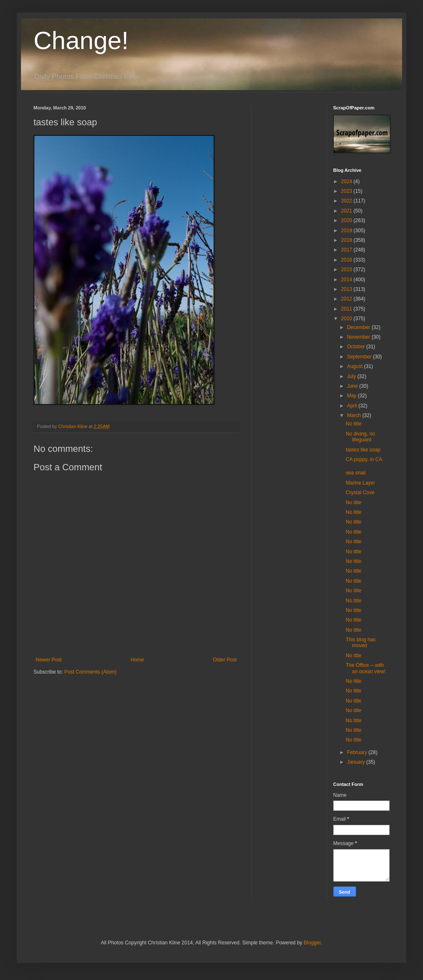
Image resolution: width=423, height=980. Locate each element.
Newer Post (49, 660)
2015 (347, 270)
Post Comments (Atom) (90, 672)
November (359, 337)
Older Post (225, 660)
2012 (347, 299)
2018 (347, 240)
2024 (347, 181)
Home (137, 660)
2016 (347, 260)
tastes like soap (363, 450)
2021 (347, 211)
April (352, 406)
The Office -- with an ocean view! (365, 668)
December (359, 327)
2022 (347, 201)
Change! (81, 40)
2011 (347, 309)
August (355, 366)
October (356, 347)
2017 (347, 250)
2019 (347, 231)
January (356, 762)
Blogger (312, 943)
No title (353, 424)
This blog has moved (360, 643)
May (352, 396)
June (353, 386)
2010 (347, 319)
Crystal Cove (360, 493)
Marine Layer (360, 483)
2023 (347, 191)
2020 (347, 220)
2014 (347, 280)
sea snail (355, 473)
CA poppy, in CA (364, 459)
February (357, 752)
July (352, 376)
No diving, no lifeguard (360, 437)
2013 (347, 289)
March (355, 415)
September (360, 357)
